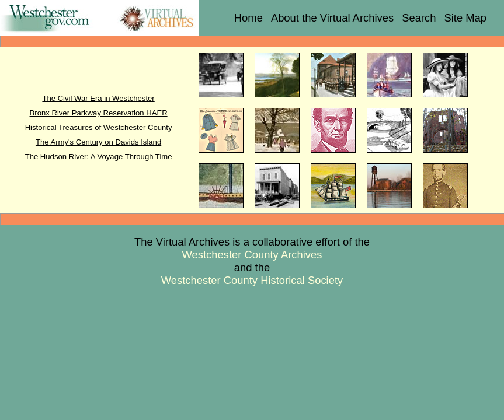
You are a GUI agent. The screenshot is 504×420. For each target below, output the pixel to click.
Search (419, 18)
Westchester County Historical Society (252, 280)
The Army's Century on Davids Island (98, 142)
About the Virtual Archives (332, 18)
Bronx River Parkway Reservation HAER (99, 113)
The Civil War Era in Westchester (98, 98)
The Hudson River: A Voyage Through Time (99, 157)
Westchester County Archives (252, 255)
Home (248, 18)
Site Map (465, 18)
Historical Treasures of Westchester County (99, 127)
